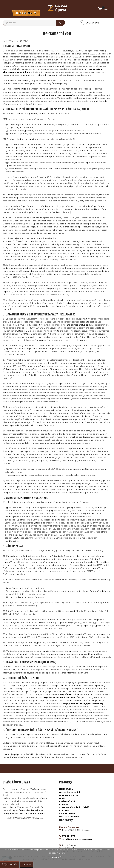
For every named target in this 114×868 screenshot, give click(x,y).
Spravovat (27, 865)
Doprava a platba (69, 795)
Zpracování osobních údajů (74, 807)
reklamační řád (20, 89)
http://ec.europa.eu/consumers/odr (62, 697)
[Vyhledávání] (34, 23)
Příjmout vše (10, 864)
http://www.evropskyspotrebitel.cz (82, 704)
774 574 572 (68, 836)
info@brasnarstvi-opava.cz (81, 325)
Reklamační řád (68, 801)
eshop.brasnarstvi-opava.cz (57, 95)
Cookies (64, 804)
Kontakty (64, 810)
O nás (62, 798)
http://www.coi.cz (69, 694)
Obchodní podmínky (70, 792)
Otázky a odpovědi (70, 816)
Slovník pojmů (67, 813)
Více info (57, 857)
